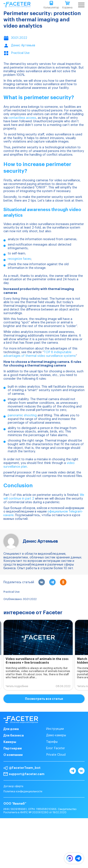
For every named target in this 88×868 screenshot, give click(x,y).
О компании (13, 755)
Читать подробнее (17, 686)
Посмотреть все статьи (44, 699)
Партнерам (13, 748)
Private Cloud (56, 755)
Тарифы (52, 742)
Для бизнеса (14, 735)
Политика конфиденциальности (23, 791)
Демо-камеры (56, 735)
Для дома (11, 729)
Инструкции (55, 729)
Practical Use (11, 592)
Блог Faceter (56, 748)
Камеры (10, 742)
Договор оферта (13, 786)
